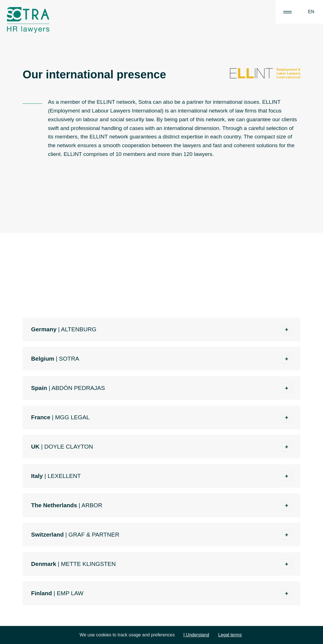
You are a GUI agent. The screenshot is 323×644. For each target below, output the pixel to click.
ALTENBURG (79, 329)
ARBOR (92, 505)
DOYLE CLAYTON (69, 446)
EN (311, 12)
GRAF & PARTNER (94, 534)
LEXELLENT (64, 476)
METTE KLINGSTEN (88, 564)
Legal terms (230, 635)
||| (287, 12)
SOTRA (69, 359)
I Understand (196, 635)
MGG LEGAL (72, 417)
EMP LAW (70, 593)
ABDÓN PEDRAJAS (78, 388)
